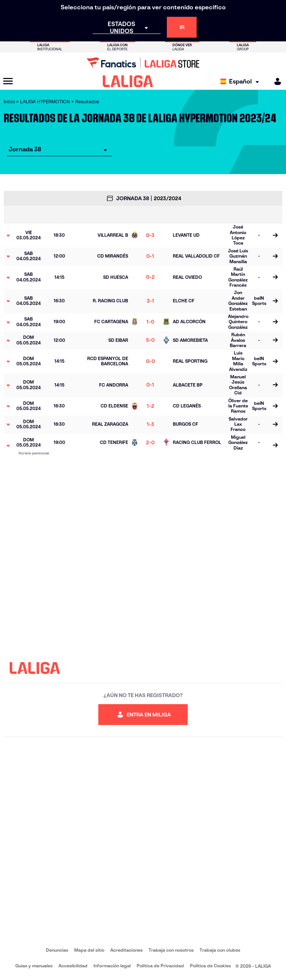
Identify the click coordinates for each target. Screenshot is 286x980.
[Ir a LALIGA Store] (143, 63)
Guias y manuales (34, 966)
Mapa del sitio (89, 950)
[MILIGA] (275, 81)
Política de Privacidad (160, 966)
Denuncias (57, 950)
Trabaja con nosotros (171, 950)
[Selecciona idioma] (241, 81)
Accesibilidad (73, 966)
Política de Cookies (210, 966)
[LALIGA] (128, 81)
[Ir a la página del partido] (275, 236)
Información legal (112, 966)
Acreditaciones (126, 950)
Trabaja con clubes (220, 950)
